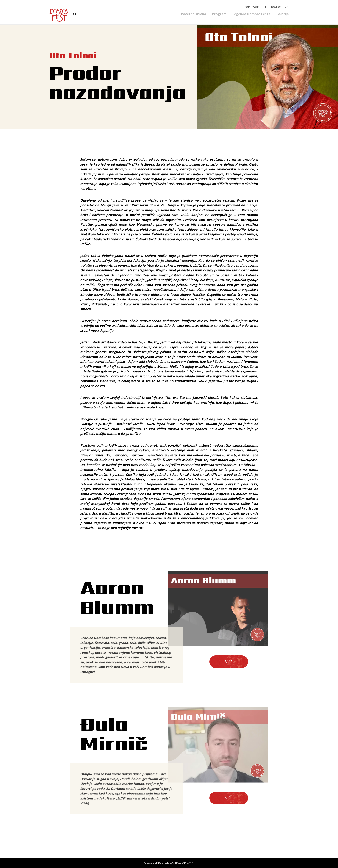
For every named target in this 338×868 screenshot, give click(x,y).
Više (229, 662)
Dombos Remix (280, 5)
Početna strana (194, 11)
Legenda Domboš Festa (251, 11)
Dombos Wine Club (256, 5)
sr (75, 12)
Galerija (282, 11)
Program (219, 11)
